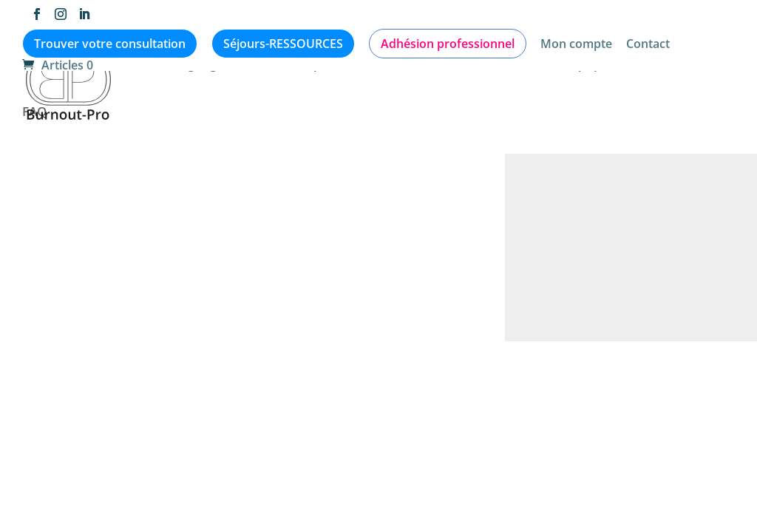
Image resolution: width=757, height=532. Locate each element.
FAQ (34, 113)
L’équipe (583, 66)
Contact (648, 45)
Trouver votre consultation (110, 44)
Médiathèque (291, 66)
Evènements (390, 66)
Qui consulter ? (492, 66)
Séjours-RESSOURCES (283, 44)
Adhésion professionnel (448, 44)
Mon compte (576, 45)
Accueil (44, 66)
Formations (663, 66)
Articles (108, 66)
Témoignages (190, 66)
